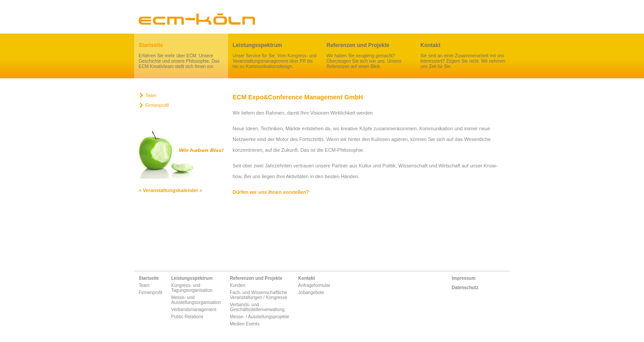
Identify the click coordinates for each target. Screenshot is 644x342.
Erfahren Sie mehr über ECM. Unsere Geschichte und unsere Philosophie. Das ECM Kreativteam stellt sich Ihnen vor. (181, 56)
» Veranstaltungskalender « (170, 190)
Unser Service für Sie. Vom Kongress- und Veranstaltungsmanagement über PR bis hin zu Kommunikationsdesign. (275, 56)
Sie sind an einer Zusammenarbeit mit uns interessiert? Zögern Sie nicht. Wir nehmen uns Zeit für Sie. (463, 56)
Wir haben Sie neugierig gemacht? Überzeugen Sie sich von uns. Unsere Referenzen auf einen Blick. (369, 56)
